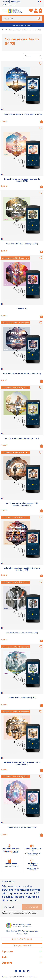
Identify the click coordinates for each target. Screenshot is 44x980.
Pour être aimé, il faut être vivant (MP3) (22, 439)
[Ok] (39, 19)
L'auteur (6, 2)
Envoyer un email (22, 946)
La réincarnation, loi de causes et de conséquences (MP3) (22, 504)
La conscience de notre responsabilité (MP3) (22, 114)
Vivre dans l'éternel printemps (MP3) (22, 244)
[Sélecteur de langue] (40, 3)
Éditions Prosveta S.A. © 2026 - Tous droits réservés (19, 977)
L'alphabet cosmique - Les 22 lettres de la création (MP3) (22, 569)
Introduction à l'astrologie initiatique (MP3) (22, 374)
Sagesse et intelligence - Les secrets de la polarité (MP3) (22, 764)
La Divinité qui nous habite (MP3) (22, 828)
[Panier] (40, 11)
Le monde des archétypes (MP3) (22, 698)
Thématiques (17, 2)
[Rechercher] (22, 19)
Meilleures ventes (10, 5)
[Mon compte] (36, 11)
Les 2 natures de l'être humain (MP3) (22, 633)
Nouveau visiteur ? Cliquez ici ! (22, 25)
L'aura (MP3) (22, 309)
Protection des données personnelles (24, 914)
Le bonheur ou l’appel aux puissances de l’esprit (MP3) (22, 180)
